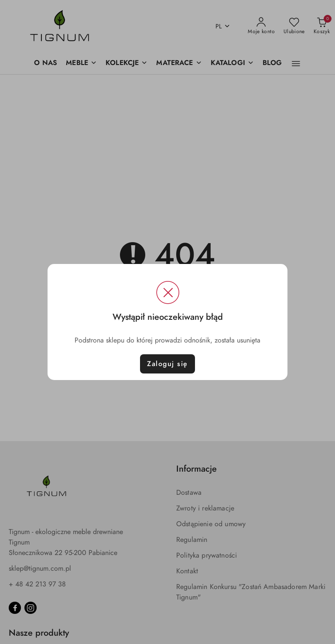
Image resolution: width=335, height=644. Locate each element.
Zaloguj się (167, 364)
